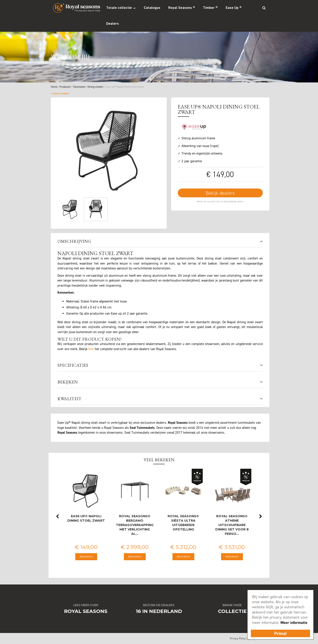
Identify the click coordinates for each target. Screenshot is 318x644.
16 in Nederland (159, 611)
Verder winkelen (61, 94)
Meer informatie (294, 623)
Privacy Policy (238, 638)
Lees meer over (86, 605)
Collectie (232, 611)
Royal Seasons (86, 611)
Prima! (280, 633)
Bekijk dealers (220, 193)
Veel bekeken (159, 460)
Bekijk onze (232, 605)
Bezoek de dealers (159, 605)
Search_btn (264, 8)
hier (91, 349)
